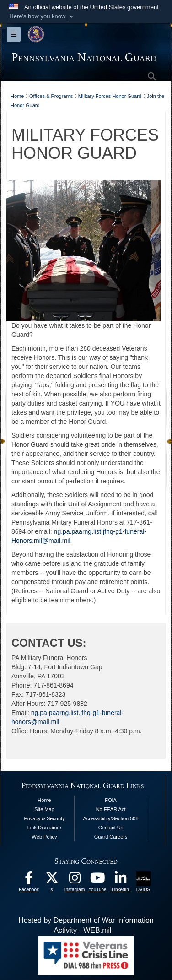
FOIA (111, 800)
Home (44, 800)
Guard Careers (111, 837)
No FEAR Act (111, 809)
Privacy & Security (44, 818)
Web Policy (45, 837)
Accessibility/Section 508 (111, 818)
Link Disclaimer (45, 828)
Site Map (44, 809)
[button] (42, 16)
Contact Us (111, 828)
